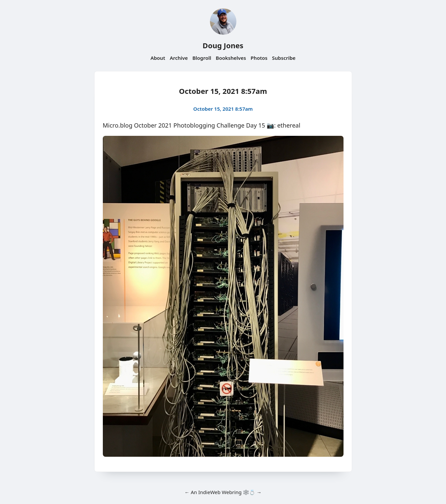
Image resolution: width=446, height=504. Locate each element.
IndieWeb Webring (220, 492)
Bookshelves (231, 58)
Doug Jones (223, 45)
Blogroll (202, 58)
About (158, 58)
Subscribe (284, 58)
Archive (179, 58)
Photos (259, 58)
